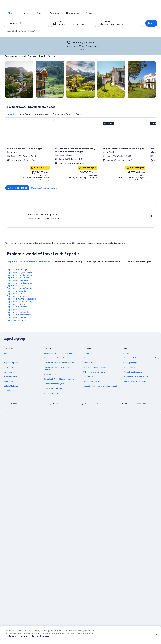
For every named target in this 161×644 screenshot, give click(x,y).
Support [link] (127, 330)
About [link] (6, 330)
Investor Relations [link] (11, 354)
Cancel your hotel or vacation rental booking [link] (141, 335)
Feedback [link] (8, 368)
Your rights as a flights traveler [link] (135, 359)
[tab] (41, 29)
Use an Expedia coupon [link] (133, 349)
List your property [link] (11, 340)
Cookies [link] (87, 335)
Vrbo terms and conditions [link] (94, 349)
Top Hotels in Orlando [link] (55, 292)
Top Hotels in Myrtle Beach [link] (95, 287)
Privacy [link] (86, 330)
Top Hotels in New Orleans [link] (132, 289)
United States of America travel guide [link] (58, 330)
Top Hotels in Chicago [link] (17, 287)
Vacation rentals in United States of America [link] (61, 340)
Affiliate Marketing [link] (11, 363)
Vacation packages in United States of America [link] (58, 346)
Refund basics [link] (129, 344)
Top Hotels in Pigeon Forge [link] (57, 287)
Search (148, 44)
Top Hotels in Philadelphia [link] (56, 297)
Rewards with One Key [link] (53, 366)
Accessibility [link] (88, 354)
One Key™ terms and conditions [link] (96, 344)
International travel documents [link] (136, 354)
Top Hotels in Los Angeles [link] (132, 287)
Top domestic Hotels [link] (129, 297)
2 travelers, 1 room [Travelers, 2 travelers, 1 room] (113, 45)
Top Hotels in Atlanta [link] (17, 292)
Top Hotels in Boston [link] (54, 295)
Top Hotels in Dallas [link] (129, 295)
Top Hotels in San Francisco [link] (57, 289)
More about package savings (142, 204)
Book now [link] (113, 63)
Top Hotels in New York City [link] (20, 295)
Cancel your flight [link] (130, 340)
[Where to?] (29, 44)
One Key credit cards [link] (52, 370)
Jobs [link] (5, 335)
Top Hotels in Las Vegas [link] (93, 292)
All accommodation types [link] (54, 361)
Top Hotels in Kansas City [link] (18, 297)
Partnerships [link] (8, 344)
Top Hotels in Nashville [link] (17, 289)
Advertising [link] (8, 359)
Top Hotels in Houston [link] (92, 295)
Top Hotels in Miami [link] (91, 289)
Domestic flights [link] (50, 352)
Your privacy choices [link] (92, 359)
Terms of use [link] (88, 340)
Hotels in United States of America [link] (57, 335)
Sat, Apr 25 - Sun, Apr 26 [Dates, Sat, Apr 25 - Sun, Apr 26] (72, 45)
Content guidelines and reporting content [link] (100, 363)
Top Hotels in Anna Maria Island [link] (134, 292)
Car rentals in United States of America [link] (59, 356)
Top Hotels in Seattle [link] (92, 297)
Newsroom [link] (8, 349)
